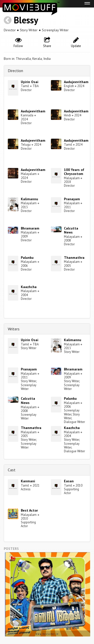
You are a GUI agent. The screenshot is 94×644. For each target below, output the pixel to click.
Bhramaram (30, 228)
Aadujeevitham (76, 82)
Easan (69, 481)
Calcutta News (71, 230)
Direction (15, 71)
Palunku (27, 258)
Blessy (26, 20)
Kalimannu (29, 199)
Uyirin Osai (30, 82)
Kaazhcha (29, 287)
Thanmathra (74, 258)
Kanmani (28, 481)
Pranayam (72, 199)
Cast (12, 470)
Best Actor (29, 510)
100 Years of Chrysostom (74, 172)
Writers (14, 329)
